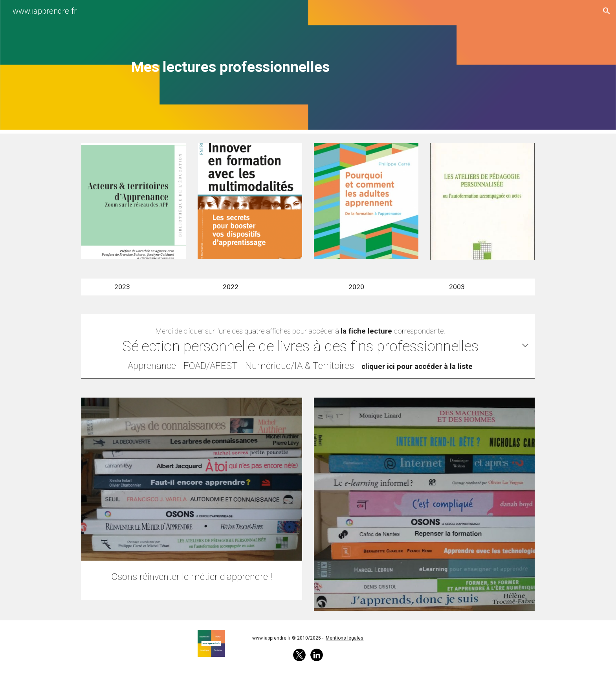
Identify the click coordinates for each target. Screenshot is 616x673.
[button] (607, 11)
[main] (231, 67)
